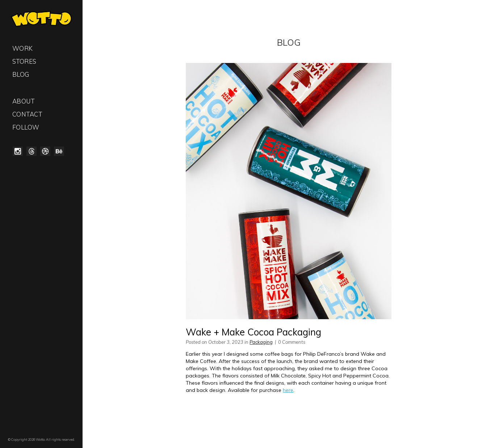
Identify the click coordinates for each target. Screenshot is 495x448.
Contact (27, 114)
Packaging (261, 342)
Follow (26, 127)
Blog (21, 74)
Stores (24, 61)
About (24, 101)
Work (23, 48)
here (288, 390)
